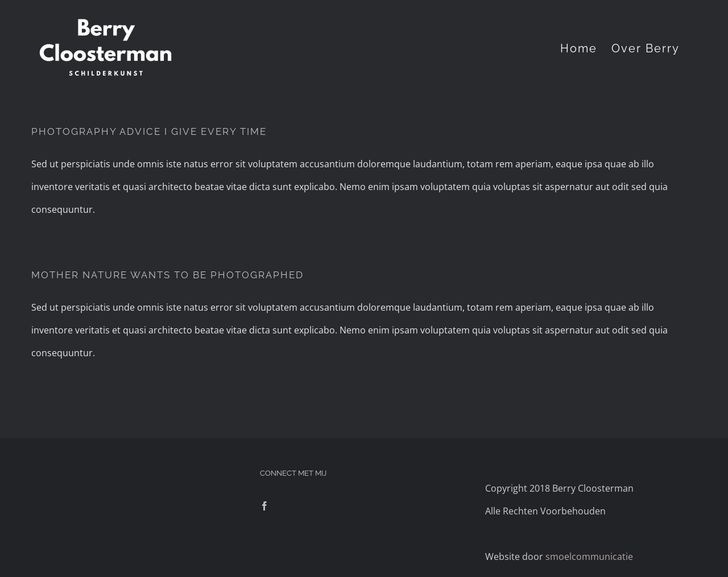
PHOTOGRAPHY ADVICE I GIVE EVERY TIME (149, 131)
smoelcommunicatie (589, 557)
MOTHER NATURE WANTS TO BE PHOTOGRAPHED (167, 275)
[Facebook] (264, 506)
